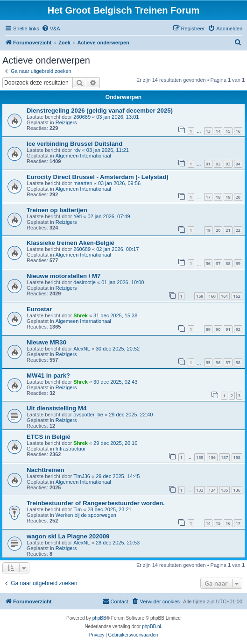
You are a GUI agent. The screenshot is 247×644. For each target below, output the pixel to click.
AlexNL (81, 349)
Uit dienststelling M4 (56, 408)
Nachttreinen (46, 470)
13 (208, 131)
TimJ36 (82, 476)
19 (228, 197)
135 (224, 490)
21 (228, 230)
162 (237, 296)
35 (208, 362)
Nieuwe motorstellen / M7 (64, 276)
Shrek (81, 315)
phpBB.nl (152, 626)
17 (208, 197)
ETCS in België (49, 437)
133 (200, 490)
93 (228, 164)
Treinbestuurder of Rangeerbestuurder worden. (96, 503)
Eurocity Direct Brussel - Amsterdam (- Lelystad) (98, 177)
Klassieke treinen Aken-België (71, 243)
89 (208, 329)
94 (238, 164)
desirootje (85, 282)
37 (218, 263)
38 (228, 263)
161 (224, 296)
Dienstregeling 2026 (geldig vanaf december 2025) (100, 111)
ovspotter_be (88, 415)
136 (237, 490)
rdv (77, 150)
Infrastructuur (71, 449)
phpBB (99, 618)
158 (237, 457)
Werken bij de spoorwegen (86, 515)
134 (212, 490)
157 (224, 457)
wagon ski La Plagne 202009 (68, 536)
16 (238, 131)
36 (208, 263)
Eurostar (39, 309)
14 (218, 131)
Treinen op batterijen (57, 210)
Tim (78, 509)
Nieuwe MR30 (46, 342)
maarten (83, 183)
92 (218, 164)
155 (200, 457)
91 (208, 164)
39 (238, 263)
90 (218, 329)
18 (218, 197)
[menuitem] (51, 29)
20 (238, 197)
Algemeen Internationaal (83, 156)
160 (212, 296)
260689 (82, 117)
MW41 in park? (48, 376)
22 (238, 230)
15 (228, 131)
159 (200, 296)
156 (212, 457)
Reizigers (66, 122)
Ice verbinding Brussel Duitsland (74, 144)
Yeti (78, 216)
